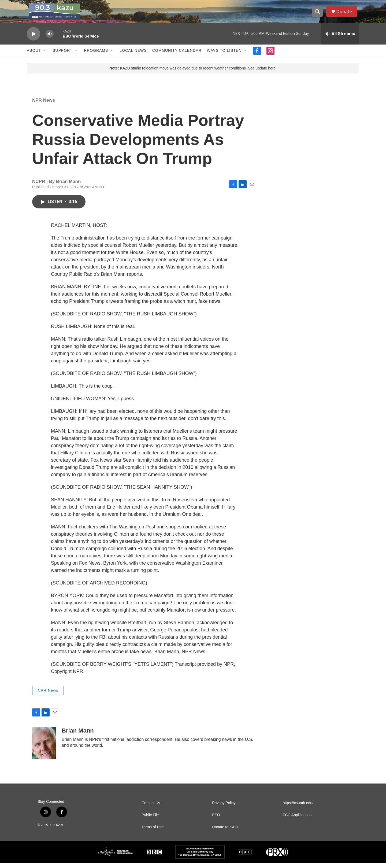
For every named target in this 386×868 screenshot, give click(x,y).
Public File (150, 820)
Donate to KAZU (226, 832)
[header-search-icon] (318, 14)
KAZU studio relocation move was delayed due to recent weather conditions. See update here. (193, 73)
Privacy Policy (224, 808)
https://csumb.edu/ (298, 808)
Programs (96, 56)
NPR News (44, 105)
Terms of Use (153, 832)
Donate (346, 14)
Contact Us (151, 808)
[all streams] (340, 39)
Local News (133, 56)
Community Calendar (177, 56)
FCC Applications (297, 820)
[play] (34, 39)
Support (62, 56)
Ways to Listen (224, 56)
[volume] (50, 39)
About (34, 56)
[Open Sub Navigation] (45, 56)
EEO (216, 820)
